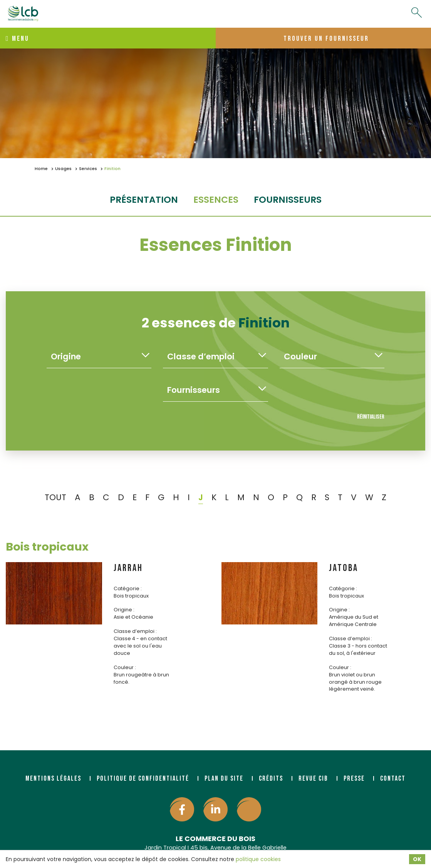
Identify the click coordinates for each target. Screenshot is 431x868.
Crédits (271, 779)
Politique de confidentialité (143, 779)
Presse (354, 779)
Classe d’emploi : (135, 631)
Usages (63, 169)
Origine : (124, 610)
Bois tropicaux (47, 547)
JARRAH (128, 568)
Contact (393, 779)
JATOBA (344, 568)
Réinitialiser (371, 417)
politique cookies (258, 859)
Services (88, 169)
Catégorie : (128, 588)
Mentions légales (53, 779)
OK (417, 859)
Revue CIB (313, 779)
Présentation (144, 199)
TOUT (55, 497)
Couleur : (125, 667)
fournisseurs (288, 199)
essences (216, 199)
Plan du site (224, 779)
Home (41, 169)
